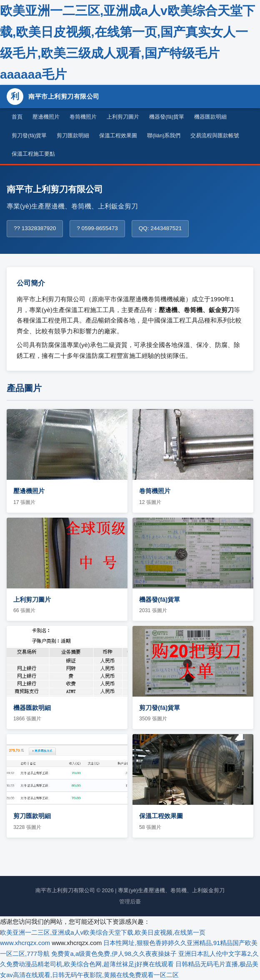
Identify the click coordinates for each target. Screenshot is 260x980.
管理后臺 (130, 902)
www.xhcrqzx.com (25, 943)
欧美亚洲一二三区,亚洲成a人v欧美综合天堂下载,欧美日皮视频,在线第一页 (103, 932)
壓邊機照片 (46, 117)
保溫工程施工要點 (33, 154)
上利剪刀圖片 (123, 117)
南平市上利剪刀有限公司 (53, 97)
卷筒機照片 (83, 117)
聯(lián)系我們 (164, 135)
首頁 (17, 117)
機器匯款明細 (210, 117)
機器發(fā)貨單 (167, 117)
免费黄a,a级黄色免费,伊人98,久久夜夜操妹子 (114, 954)
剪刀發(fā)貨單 (29, 135)
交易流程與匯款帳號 (215, 135)
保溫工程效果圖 (118, 135)
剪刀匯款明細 (73, 135)
